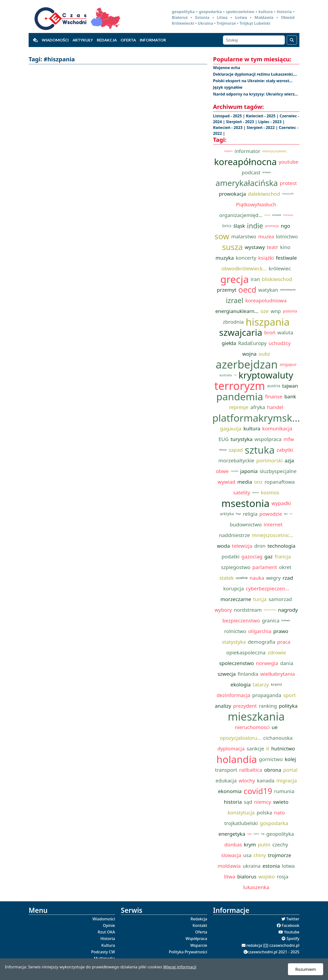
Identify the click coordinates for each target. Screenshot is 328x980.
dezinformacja (234, 695)
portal (290, 770)
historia (233, 802)
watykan (268, 290)
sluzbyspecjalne (278, 471)
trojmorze (279, 855)
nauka (257, 578)
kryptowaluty (266, 375)
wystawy (255, 247)
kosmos (270, 492)
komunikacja (277, 428)
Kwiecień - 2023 (228, 128)
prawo (281, 631)
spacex (255, 492)
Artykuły (83, 40)
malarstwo (244, 236)
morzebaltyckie (236, 460)
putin (264, 844)
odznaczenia (270, 610)
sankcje (255, 748)
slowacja (231, 855)
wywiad (226, 482)
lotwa (288, 866)
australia (226, 375)
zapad (236, 450)
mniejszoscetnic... (273, 535)
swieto (281, 802)
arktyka (227, 514)
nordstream (248, 610)
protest (288, 183)
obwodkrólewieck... (244, 268)
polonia (290, 311)
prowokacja (232, 194)
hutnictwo (283, 748)
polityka (288, 706)
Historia (108, 939)
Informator (153, 40)
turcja (260, 599)
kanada (266, 780)
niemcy (262, 802)
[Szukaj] (254, 40)
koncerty (246, 258)
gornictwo (271, 759)
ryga (249, 834)
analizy (223, 706)
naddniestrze (235, 535)
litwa (230, 876)
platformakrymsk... (256, 418)
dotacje (223, 450)
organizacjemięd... (241, 215)
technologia (281, 546)
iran (255, 279)
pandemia (240, 396)
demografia (261, 642)
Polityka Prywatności (188, 952)
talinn (256, 834)
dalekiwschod (264, 194)
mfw (289, 439)
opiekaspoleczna (246, 652)
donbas (233, 844)
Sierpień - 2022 (261, 128)
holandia (237, 759)
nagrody (288, 610)
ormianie (276, 215)
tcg (263, 834)
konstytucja (241, 812)
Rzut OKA (106, 932)
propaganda (267, 695)
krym (250, 844)
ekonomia (230, 791)
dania (287, 663)
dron (260, 546)
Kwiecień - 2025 (261, 116)
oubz (264, 354)
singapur (288, 364)
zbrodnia (233, 322)
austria (274, 386)
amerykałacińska (247, 183)
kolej (290, 759)
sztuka (260, 450)
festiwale (286, 258)
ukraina (252, 866)
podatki (230, 556)
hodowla (286, 620)
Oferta (128, 40)
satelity (242, 492)
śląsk (239, 226)
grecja (234, 279)
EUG (224, 439)
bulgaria (229, 151)
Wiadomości (55, 40)
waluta (285, 332)
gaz (269, 556)
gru (286, 514)
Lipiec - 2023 (270, 122)
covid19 (258, 791)
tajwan (290, 386)
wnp (276, 311)
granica (271, 620)
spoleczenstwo (236, 663)
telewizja (242, 546)
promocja (272, 226)
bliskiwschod (277, 279)
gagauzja (231, 428)
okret (285, 567)
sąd (248, 802)
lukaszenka (256, 887)
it (268, 748)
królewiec (280, 268)
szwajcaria (241, 332)
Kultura (108, 945)
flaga (238, 514)
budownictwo (246, 524)
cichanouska (278, 738)
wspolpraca (268, 439)
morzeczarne (236, 599)
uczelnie (242, 578)
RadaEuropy (252, 343)
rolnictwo (235, 631)
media (245, 482)
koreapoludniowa (266, 300)
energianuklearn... (237, 311)
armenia (266, 172)
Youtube (292, 932)
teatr (273, 247)
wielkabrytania (278, 674)
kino (285, 247)
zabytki (285, 450)
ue (275, 727)
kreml (276, 684)
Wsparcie (199, 945)
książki (266, 258)
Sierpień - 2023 (241, 122)
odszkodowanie (288, 290)
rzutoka (234, 471)
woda (223, 546)
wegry (273, 578)
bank (290, 396)
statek (226, 578)
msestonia (246, 503)
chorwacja (288, 215)
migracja (287, 780)
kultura (252, 428)
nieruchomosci (252, 727)
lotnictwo (287, 236)
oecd (247, 290)
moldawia (229, 866)
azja (289, 460)
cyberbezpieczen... (267, 588)
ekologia (241, 684)
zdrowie (277, 652)
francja (283, 556)
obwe (222, 471)
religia (250, 514)
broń (270, 332)
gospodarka (274, 823)
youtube (289, 162)
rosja (283, 876)
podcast (251, 172)
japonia (249, 471)
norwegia (267, 663)
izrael (235, 300)
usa (247, 855)
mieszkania (256, 716)
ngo (286, 226)
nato (279, 812)
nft (235, 375)
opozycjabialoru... (241, 738)
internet (273, 524)
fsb (291, 514)
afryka (258, 407)
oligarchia (260, 631)
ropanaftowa (280, 482)
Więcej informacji (180, 967)
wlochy (247, 780)
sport (290, 695)
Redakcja (107, 40)
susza (232, 247)
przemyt (227, 290)
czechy (280, 844)
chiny (260, 855)
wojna (250, 354)
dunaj (267, 215)
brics (227, 226)
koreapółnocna (245, 162)
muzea (266, 236)
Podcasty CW (103, 952)
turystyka (242, 439)
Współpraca (196, 939)
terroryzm (240, 386)
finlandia (248, 674)
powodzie (271, 514)
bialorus (247, 876)
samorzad (280, 599)
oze (265, 311)
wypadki (281, 503)
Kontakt (200, 925)
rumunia (284, 791)
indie (255, 226)
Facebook (291, 925)
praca (284, 642)
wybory (223, 610)
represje (239, 407)
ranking (268, 706)
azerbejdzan (247, 364)
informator (247, 151)
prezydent (245, 706)
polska (264, 812)
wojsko (267, 876)
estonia (271, 866)
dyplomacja (231, 748)
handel (275, 407)
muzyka (225, 258)
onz (258, 482)
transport (226, 770)
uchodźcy (280, 343)
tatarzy (261, 684)
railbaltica (251, 770)
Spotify (293, 939)
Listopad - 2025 (228, 116)
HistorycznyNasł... (275, 151)
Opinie (109, 925)
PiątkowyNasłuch (256, 204)
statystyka (234, 642)
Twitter (293, 919)
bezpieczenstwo (241, 620)
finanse (274, 396)
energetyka (232, 834)
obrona (273, 770)
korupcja (234, 588)
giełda (229, 343)
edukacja (226, 780)
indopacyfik (288, 194)
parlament (265, 567)
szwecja (227, 674)
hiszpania (267, 322)
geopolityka (280, 834)
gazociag (252, 556)
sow (222, 236)
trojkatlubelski (241, 823)
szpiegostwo (236, 567)
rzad (288, 578)
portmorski (270, 460)
